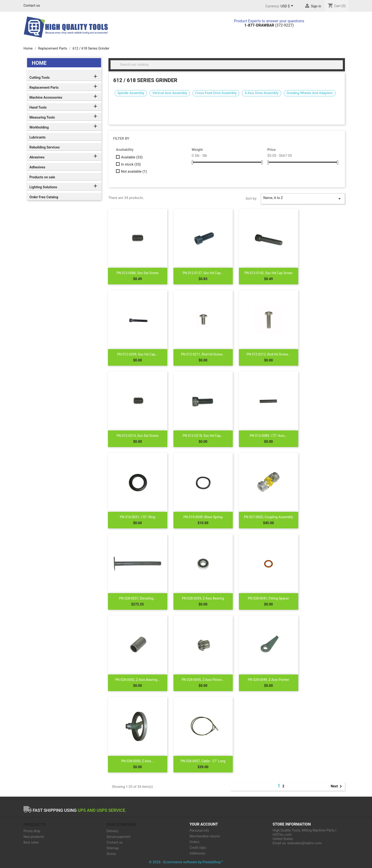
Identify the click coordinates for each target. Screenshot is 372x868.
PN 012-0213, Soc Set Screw (137, 436)
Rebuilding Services (45, 147)
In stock (131, 164)
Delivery (112, 831)
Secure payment (118, 837)
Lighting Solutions (43, 187)
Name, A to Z (303, 199)
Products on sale (42, 177)
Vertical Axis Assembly (170, 93)
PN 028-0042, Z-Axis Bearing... (137, 680)
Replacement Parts (44, 88)
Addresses (197, 853)
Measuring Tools (42, 118)
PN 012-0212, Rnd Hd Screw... (268, 354)
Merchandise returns (205, 836)
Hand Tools (38, 108)
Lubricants (37, 137)
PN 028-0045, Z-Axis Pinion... (203, 680)
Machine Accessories (46, 98)
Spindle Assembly (131, 93)
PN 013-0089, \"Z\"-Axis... (269, 436)
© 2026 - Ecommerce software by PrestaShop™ (186, 862)
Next (337, 786)
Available (132, 157)
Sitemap (113, 848)
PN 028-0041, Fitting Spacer (269, 598)
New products (34, 837)
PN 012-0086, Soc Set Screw (137, 273)
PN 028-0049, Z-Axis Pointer (268, 680)
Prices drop (32, 831)
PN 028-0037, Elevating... (137, 598)
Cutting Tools (40, 78)
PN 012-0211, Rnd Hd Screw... (203, 354)
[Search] (227, 65)
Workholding (39, 127)
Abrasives (37, 157)
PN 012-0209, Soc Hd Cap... (138, 354)
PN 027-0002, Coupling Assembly (268, 517)
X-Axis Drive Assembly (261, 93)
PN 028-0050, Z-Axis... (138, 761)
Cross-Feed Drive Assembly (216, 93)
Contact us (32, 6)
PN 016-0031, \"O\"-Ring (137, 517)
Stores (111, 854)
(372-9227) (269, 25)
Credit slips (198, 848)
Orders (195, 842)
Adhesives (37, 167)
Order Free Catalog (44, 197)
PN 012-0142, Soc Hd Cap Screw (268, 273)
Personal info (199, 831)
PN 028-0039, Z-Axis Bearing (203, 598)
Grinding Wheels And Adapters (310, 93)
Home (39, 63)
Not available (134, 171)
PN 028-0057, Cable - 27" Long (203, 761)
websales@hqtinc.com (305, 843)
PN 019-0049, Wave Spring (203, 517)
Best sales (31, 842)
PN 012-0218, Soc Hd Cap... (203, 436)
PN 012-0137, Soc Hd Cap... (203, 273)
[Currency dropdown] (288, 6)
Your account (204, 824)
